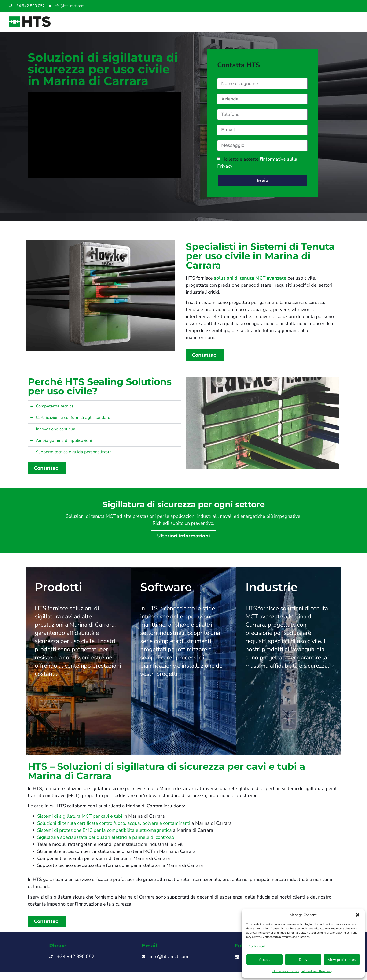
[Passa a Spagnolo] (339, 6)
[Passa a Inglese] (335, 6)
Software (166, 591)
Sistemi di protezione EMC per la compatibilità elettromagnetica (105, 834)
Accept (264, 960)
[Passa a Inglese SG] (344, 6)
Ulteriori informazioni (183, 539)
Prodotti (59, 591)
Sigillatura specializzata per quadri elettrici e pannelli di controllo (106, 841)
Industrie (272, 591)
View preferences (342, 960)
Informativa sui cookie (285, 971)
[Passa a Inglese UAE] (349, 6)
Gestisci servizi (258, 947)
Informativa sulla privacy (317, 971)
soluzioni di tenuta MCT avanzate (250, 282)
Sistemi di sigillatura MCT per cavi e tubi (80, 820)
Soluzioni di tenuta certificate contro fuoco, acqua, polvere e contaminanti (114, 827)
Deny (303, 960)
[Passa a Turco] (353, 6)
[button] (358, 915)
